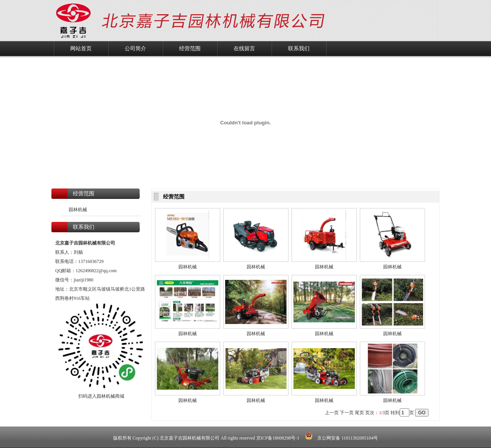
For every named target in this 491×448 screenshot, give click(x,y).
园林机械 (78, 210)
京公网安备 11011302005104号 (341, 438)
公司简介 (135, 49)
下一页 (347, 413)
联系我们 (299, 49)
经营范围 (190, 49)
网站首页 (81, 49)
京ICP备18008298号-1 (278, 438)
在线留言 (244, 49)
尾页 (359, 413)
